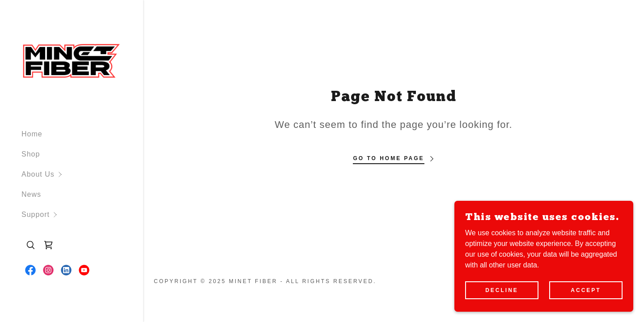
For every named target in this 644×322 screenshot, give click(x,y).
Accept (586, 290)
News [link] (31, 194)
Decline (502, 290)
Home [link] (32, 134)
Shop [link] (31, 154)
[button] (82, 174)
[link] (72, 61)
